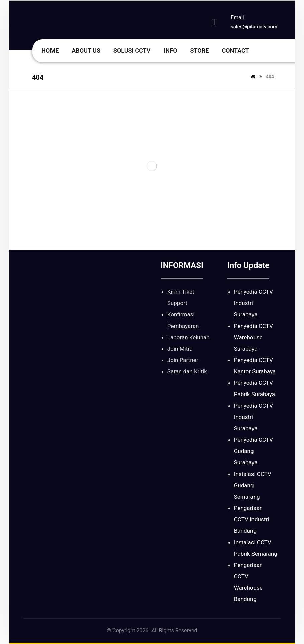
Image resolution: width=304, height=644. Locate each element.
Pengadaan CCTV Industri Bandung (251, 519)
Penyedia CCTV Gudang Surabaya (254, 451)
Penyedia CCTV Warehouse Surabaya (254, 337)
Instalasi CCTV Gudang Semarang (253, 485)
